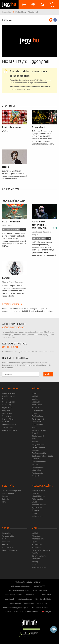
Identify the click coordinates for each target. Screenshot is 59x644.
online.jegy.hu (11, 347)
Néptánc (35, 464)
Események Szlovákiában (42, 608)
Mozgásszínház (38, 445)
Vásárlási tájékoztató (14, 595)
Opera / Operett (9, 402)
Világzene (6, 410)
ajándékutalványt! (14, 328)
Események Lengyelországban (16, 608)
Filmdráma (36, 536)
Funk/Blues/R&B (9, 425)
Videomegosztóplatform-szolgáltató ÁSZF (28, 586)
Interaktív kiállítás (39, 505)
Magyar (46, 612)
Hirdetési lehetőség (43, 599)
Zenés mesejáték (39, 453)
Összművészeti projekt (11, 490)
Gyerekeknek (37, 508)
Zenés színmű (37, 416)
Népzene (6, 399)
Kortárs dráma (37, 425)
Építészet (35, 510)
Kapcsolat (30, 595)
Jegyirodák (10, 599)
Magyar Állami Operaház (12, 282)
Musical (35, 399)
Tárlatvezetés (37, 499)
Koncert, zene (10, 389)
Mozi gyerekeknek (39, 567)
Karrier (8, 612)
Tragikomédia (37, 473)
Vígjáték (35, 396)
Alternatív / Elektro (10, 430)
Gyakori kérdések (40, 590)
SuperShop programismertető (22, 603)
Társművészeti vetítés (41, 550)
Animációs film (38, 539)
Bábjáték (35, 408)
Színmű (35, 433)
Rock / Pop (7, 405)
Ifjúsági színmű (38, 436)
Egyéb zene (7, 408)
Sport (6, 528)
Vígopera (35, 476)
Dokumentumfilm (39, 556)
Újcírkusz (35, 459)
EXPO (34, 513)
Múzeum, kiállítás (42, 486)
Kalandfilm (36, 559)
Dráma (34, 413)
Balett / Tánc (37, 405)
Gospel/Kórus (8, 427)
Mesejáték (36, 402)
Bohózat (35, 442)
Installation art (37, 516)
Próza (34, 427)
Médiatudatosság (25, 599)
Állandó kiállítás (38, 496)
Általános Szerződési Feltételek (28, 582)
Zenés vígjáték (38, 467)
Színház (36, 389)
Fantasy (35, 562)
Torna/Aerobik (8, 536)
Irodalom (35, 450)
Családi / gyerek (9, 396)
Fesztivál (8, 486)
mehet (48, 374)
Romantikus (37, 547)
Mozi (34, 528)
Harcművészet (8, 547)
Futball (5, 545)
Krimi (34, 439)
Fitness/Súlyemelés (10, 550)
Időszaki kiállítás (38, 490)
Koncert (5, 496)
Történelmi (36, 493)
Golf (4, 539)
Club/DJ (5, 422)
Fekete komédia (38, 447)
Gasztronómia (8, 493)
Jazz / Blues (7, 416)
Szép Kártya (46, 595)
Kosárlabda (7, 533)
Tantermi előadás (39, 462)
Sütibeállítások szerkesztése (26, 612)
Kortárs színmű (38, 419)
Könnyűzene (7, 413)
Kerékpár (6, 542)
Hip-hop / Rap (8, 419)
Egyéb (34, 393)
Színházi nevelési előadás (42, 456)
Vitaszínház (36, 470)
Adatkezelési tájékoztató (19, 590)
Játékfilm (35, 553)
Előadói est (36, 422)
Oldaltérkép (42, 603)
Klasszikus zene (9, 393)
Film (4, 502)
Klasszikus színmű (39, 430)
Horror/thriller (37, 545)
